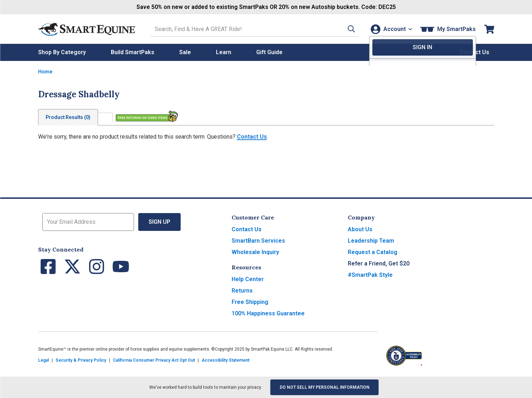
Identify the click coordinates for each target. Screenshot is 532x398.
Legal (43, 360)
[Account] (390, 29)
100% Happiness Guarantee (268, 313)
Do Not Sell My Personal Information (325, 387)
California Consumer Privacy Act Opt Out (154, 360)
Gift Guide (269, 52)
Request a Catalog (373, 252)
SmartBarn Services (258, 241)
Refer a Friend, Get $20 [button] (379, 263)
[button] (347, 29)
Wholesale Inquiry (255, 252)
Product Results (68, 117)
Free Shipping (250, 302)
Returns (242, 291)
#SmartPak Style (370, 275)
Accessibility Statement (226, 360)
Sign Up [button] (159, 222)
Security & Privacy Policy (81, 360)
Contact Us (252, 137)
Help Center (248, 279)
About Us (360, 229)
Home (45, 72)
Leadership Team (371, 241)
